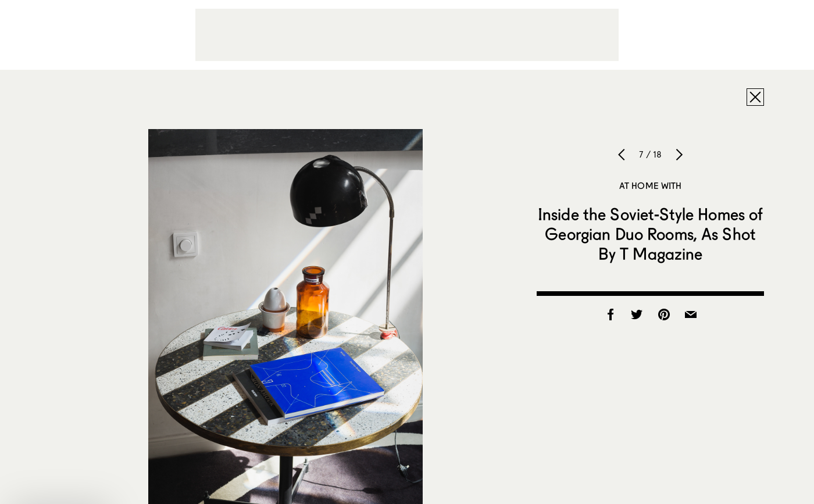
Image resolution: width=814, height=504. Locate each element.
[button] (60, 489)
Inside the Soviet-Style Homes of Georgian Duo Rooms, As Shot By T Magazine (650, 234)
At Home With (651, 185)
